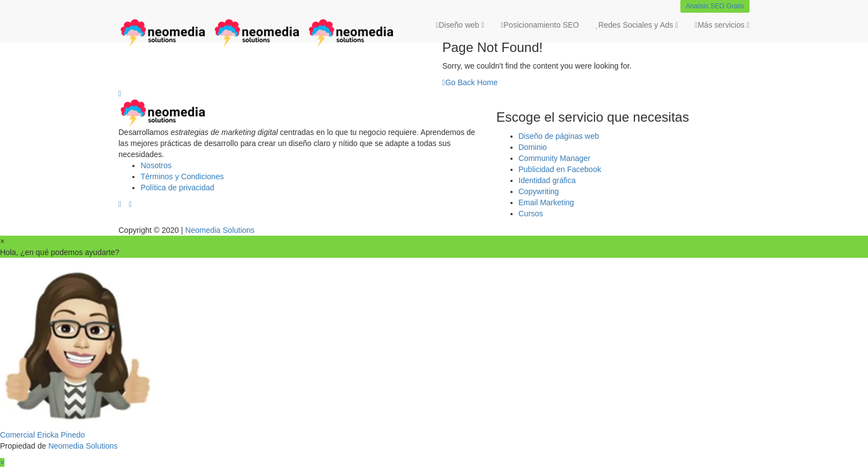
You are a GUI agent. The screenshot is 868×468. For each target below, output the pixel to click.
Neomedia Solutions (220, 230)
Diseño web (460, 25)
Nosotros (156, 165)
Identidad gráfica (547, 180)
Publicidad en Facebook (560, 169)
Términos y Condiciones (182, 176)
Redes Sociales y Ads (637, 25)
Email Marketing (546, 202)
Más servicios (722, 25)
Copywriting (539, 191)
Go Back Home (470, 82)
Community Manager (555, 158)
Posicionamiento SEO (540, 25)
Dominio (533, 147)
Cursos (531, 214)
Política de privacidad (177, 188)
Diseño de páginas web (559, 136)
